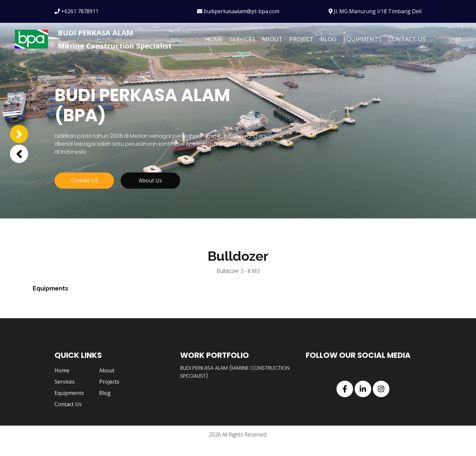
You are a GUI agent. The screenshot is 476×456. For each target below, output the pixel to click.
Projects (109, 394)
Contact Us (407, 39)
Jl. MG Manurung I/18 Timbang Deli (375, 11)
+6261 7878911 (77, 11)
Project (301, 39)
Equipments (362, 39)
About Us (150, 194)
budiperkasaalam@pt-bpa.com (238, 11)
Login (455, 39)
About (272, 39)
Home (214, 39)
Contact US (84, 194)
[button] (19, 154)
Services (242, 39)
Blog (328, 39)
